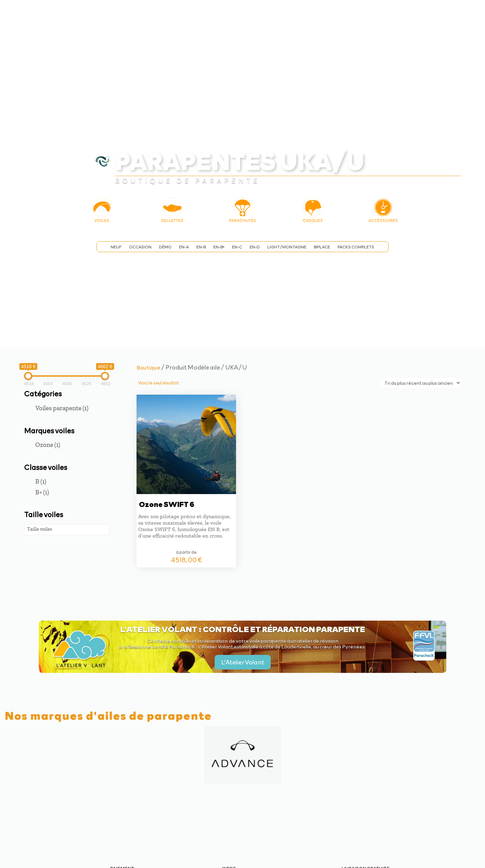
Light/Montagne (287, 247)
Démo (165, 247)
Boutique (148, 367)
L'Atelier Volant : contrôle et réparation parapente (243, 629)
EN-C (237, 247)
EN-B (201, 247)
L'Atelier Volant (243, 662)
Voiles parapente (62, 408)
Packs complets (356, 247)
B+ (42, 492)
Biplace (322, 247)
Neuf (116, 247)
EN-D (255, 247)
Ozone (48, 445)
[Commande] (421, 383)
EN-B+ (219, 247)
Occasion (140, 247)
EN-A (184, 247)
